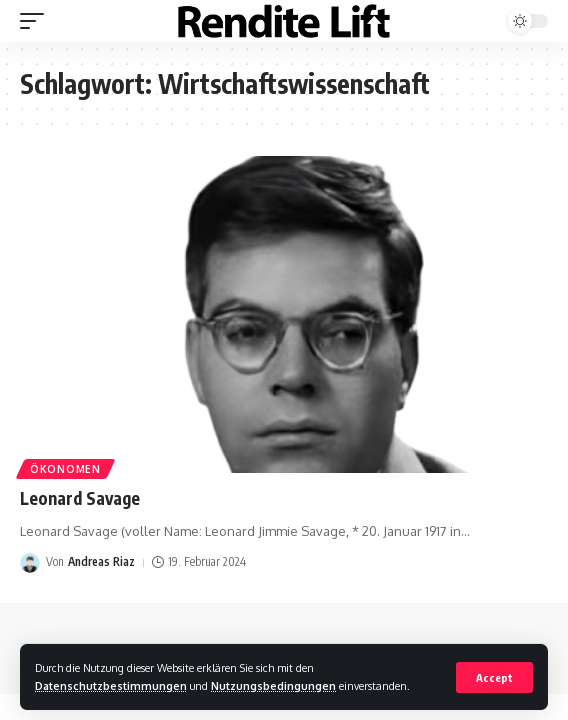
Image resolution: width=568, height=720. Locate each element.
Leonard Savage (80, 498)
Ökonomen (65, 469)
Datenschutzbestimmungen (111, 685)
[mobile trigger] (37, 21)
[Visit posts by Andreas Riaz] (30, 563)
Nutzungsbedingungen (273, 685)
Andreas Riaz (101, 561)
